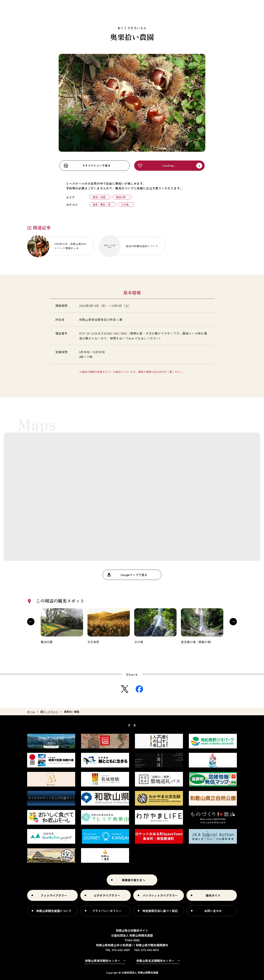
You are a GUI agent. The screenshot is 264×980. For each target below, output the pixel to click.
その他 (125, 204)
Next (233, 622)
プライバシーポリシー (107, 911)
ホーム (31, 712)
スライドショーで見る (96, 165)
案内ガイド (213, 895)
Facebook (139, 689)
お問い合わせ (213, 911)
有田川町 (121, 197)
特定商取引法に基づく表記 (160, 911)
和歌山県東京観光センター (103, 961)
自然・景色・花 (102, 204)
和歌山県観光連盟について (54, 911)
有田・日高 (99, 197)
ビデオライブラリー (107, 895)
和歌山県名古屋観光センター (155, 961)
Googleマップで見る (134, 575)
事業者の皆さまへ (133, 880)
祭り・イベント (49, 712)
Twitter (125, 689)
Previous (31, 622)
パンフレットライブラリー (160, 895)
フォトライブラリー (54, 895)
